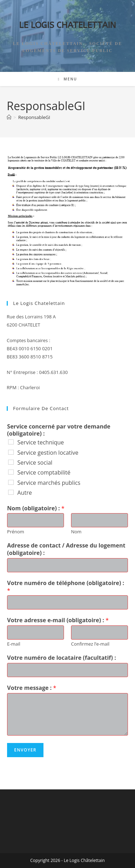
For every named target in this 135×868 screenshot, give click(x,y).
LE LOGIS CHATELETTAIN (67, 25)
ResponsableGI (34, 117)
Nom (76, 532)
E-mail (14, 644)
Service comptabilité (44, 472)
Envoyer (25, 750)
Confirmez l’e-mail (90, 644)
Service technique (41, 442)
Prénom (16, 532)
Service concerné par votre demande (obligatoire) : (59, 430)
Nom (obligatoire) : (36, 508)
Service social (35, 463)
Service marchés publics (49, 483)
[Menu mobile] (67, 79)
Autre (25, 493)
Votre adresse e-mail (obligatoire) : (58, 620)
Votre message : (32, 688)
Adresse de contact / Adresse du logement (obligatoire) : (66, 549)
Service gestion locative (48, 453)
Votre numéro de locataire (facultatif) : (61, 658)
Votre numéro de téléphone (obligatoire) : (66, 587)
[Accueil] (9, 117)
